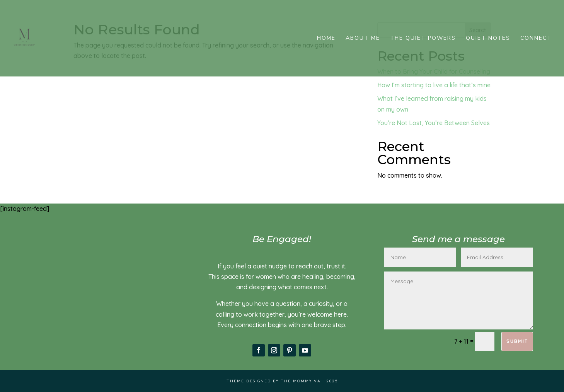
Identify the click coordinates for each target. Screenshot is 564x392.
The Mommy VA (301, 381)
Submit (517, 341)
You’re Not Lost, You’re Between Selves (434, 123)
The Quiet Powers (423, 39)
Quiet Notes (488, 39)
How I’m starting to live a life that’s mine (434, 85)
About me (363, 39)
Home (326, 39)
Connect (536, 39)
